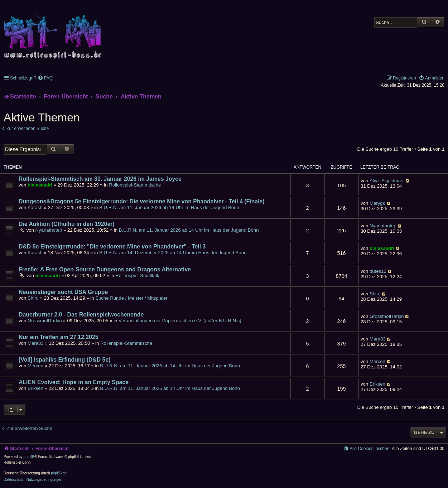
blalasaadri (40, 185)
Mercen (35, 366)
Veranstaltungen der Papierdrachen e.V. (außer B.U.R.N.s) (180, 321)
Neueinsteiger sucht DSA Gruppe (63, 292)
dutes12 (378, 271)
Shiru (33, 298)
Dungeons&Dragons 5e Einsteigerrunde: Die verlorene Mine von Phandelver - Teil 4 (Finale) (142, 201)
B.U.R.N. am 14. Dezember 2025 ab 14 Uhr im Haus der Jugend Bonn (173, 253)
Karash (35, 207)
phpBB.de (59, 473)
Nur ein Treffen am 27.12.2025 (59, 337)
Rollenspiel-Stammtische (135, 185)
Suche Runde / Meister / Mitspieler (131, 298)
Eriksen (35, 388)
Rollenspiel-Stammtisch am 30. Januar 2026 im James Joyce (100, 179)
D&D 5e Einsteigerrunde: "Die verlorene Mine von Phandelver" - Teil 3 (112, 247)
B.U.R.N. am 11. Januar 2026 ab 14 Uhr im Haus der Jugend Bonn (169, 207)
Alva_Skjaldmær (387, 181)
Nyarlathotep (49, 230)
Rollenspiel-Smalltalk (137, 276)
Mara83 (36, 343)
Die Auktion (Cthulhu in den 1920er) (67, 224)
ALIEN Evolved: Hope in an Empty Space (74, 382)
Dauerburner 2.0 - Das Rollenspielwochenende (81, 315)
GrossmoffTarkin (45, 321)
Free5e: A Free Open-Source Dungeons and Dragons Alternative (105, 269)
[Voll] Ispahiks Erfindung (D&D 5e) (65, 360)
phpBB (29, 457)
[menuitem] (45, 78)
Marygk (377, 203)
